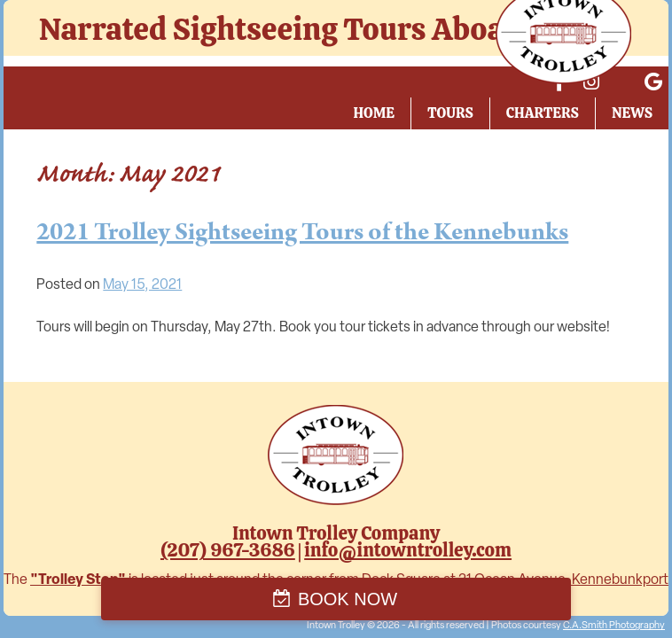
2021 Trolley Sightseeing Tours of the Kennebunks (302, 232)
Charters (543, 113)
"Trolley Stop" (78, 580)
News (632, 113)
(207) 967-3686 (228, 550)
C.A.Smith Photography (614, 626)
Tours (450, 113)
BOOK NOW (348, 599)
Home (374, 113)
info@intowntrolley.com (408, 550)
